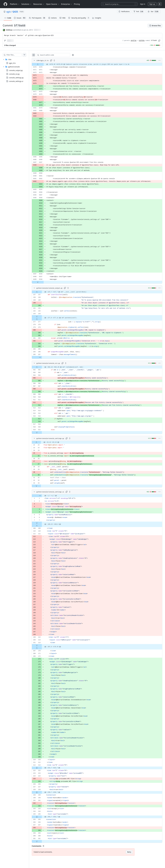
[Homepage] (5, 4)
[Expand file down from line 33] (41, 486)
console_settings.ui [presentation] (16, 81)
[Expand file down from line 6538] (42, 282)
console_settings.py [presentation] (16, 78)
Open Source (53, 4)
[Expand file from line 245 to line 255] (41, 817)
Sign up (152, 4)
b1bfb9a (142, 41)
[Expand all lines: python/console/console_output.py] (73, 288)
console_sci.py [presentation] (14, 74)
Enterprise (67, 4)
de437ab (134, 41)
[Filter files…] (16, 55)
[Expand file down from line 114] (41, 645)
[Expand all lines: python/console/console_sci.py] (70, 363)
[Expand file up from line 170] (41, 648)
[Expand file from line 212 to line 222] (41, 768)
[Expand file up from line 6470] (42, 64)
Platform (15, 4)
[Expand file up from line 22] (41, 442)
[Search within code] (57, 55)
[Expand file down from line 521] (41, 432)
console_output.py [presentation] (16, 70)
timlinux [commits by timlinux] (9, 30)
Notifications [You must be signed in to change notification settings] (124, 12)
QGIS (15, 12)
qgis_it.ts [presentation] (12, 63)
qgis (9, 12)
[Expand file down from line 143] (41, 316)
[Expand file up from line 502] (41, 367)
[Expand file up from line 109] (41, 526)
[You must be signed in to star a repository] (153, 12)
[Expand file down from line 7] (41, 523)
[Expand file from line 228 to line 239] (41, 792)
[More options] (159, 60)
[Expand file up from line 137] (41, 292)
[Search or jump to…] (119, 4)
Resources (39, 4)
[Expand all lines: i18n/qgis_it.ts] (59, 60)
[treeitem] (17, 61)
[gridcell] (99, 64)
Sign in (143, 4)
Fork (139, 12)
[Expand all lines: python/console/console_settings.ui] (74, 492)
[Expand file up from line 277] (41, 319)
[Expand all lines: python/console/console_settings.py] (74, 438)
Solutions (26, 4)
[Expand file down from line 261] (41, 841)
